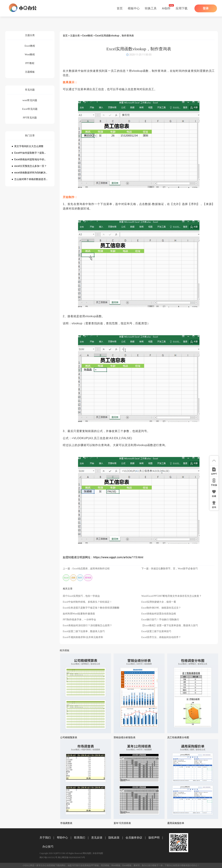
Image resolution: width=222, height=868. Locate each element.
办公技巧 (48, 847)
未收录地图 (98, 853)
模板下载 (55, 865)
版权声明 (154, 838)
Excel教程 (88, 36)
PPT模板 (95, 865)
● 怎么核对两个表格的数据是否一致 (30, 179)
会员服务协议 (134, 838)
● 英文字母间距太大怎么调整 (27, 146)
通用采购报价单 (176, 823)
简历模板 (105, 865)
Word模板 (116, 865)
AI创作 (166, 8)
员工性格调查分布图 (178, 737)
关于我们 (45, 838)
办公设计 (148, 865)
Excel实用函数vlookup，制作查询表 (115, 36)
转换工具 (151, 8)
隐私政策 (114, 838)
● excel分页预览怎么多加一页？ (29, 166)
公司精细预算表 (69, 737)
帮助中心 (62, 838)
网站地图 (87, 853)
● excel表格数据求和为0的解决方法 (30, 173)
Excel (66, 578)
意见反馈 (97, 838)
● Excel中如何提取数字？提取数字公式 (30, 153)
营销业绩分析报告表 (125, 737)
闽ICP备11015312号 (48, 857)
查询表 (88, 578)
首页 (120, 8)
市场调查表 (66, 823)
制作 (80, 578)
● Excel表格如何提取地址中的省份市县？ (30, 159)
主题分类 (75, 36)
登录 (206, 8)
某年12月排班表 (122, 823)
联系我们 (80, 838)
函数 (73, 578)
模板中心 (134, 8)
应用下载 (182, 8)
